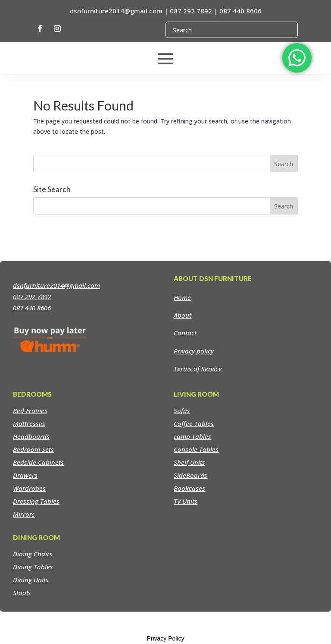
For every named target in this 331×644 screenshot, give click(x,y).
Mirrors (24, 514)
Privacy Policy (165, 638)
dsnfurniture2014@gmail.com (116, 11)
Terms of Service (198, 369)
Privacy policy (194, 351)
